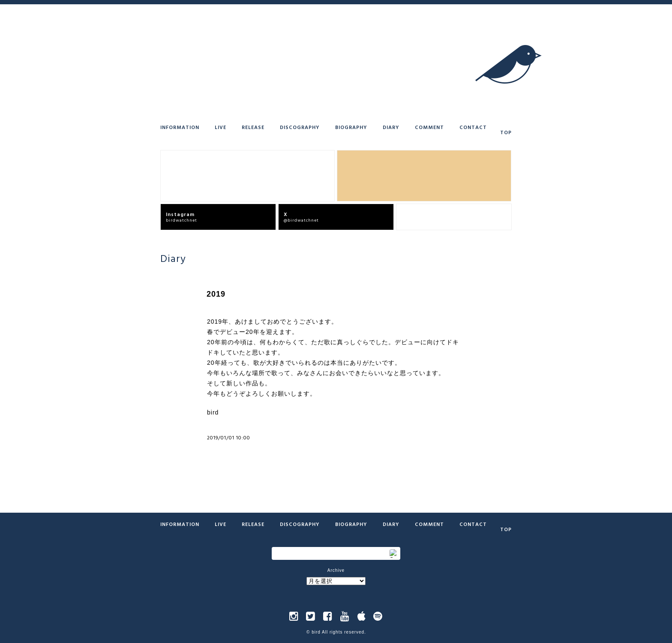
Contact (473, 127)
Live (220, 127)
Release (253, 127)
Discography (300, 127)
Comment (429, 127)
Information (180, 127)
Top (506, 132)
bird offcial (456, 217)
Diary (391, 127)
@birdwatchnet (339, 217)
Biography (351, 127)
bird (316, 632)
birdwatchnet (221, 217)
